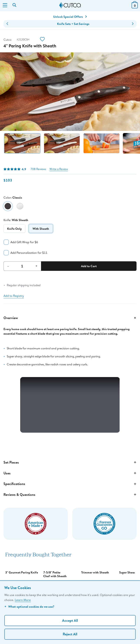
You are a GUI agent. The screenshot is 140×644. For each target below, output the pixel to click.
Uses (70, 473)
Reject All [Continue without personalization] (70, 634)
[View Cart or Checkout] (135, 7)
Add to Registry (14, 296)
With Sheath (41, 229)
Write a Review (59, 169)
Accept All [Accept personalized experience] (70, 620)
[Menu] (5, 6)
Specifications (70, 484)
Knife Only (14, 229)
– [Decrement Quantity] (8, 266)
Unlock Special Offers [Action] (70, 17)
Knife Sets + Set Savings (73, 24)
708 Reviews (38, 169)
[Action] (42, 40)
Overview (70, 318)
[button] (7, 24)
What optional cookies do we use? (29, 606)
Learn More (23, 600)
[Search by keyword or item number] (15, 5)
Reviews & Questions (70, 495)
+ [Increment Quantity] (36, 266)
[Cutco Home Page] (70, 5)
